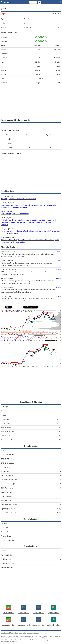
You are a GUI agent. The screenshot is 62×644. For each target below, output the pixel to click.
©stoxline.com (5, 633)
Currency (30, 633)
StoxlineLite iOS (24, 613)
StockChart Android (9, 625)
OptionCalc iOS (53, 613)
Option (24, 633)
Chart (16, 633)
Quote (12, 633)
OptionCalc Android (53, 625)
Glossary (36, 633)
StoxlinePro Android (39, 625)
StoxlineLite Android (24, 625)
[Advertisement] (31, 101)
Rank (20, 633)
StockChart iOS (8, 613)
